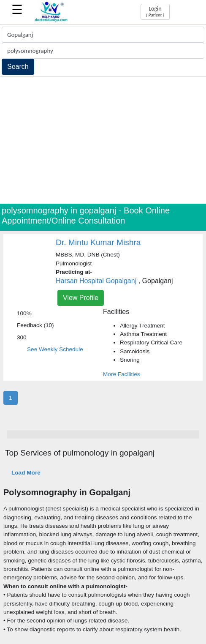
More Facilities (122, 374)
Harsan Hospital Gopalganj (96, 281)
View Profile (81, 298)
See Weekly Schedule (55, 349)
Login (155, 11)
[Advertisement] (103, 140)
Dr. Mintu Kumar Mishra (98, 242)
